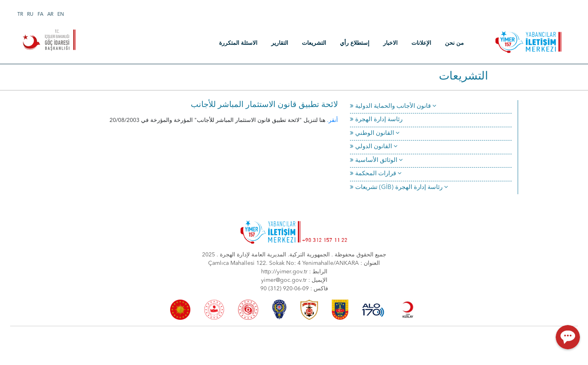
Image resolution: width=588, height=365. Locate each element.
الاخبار (390, 43)
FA (40, 15)
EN (61, 15)
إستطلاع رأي (355, 43)
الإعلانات (421, 43)
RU (30, 15)
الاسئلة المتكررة (238, 43)
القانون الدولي (374, 147)
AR (50, 15)
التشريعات (314, 43)
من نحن (454, 43)
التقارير (280, 43)
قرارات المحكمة (376, 174)
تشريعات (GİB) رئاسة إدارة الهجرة (399, 188)
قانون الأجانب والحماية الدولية (393, 106)
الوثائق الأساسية (376, 160)
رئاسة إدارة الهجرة (376, 120)
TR (20, 15)
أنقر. (332, 120)
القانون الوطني (375, 133)
